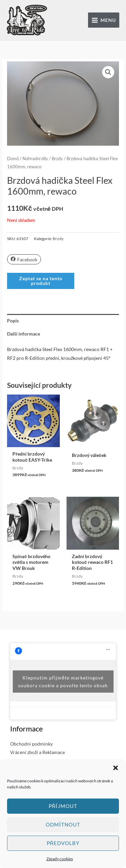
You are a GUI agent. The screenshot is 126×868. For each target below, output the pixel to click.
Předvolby (63, 843)
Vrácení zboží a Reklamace (37, 752)
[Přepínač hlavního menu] (104, 20)
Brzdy (57, 159)
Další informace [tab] (24, 334)
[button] (116, 768)
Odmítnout (63, 824)
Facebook (24, 259)
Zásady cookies (60, 859)
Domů (13, 159)
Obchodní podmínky (31, 744)
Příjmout (63, 806)
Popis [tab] (13, 321)
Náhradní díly (35, 159)
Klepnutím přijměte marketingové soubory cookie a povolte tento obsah (63, 682)
